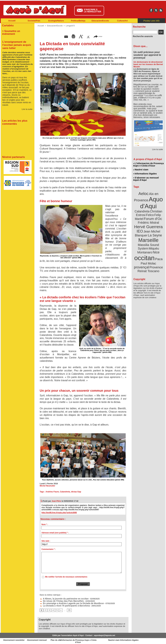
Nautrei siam (141, 169)
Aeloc (144, 192)
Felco (159, 208)
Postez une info (151, 21)
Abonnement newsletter (15, 639)
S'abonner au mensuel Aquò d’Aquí (146, 178)
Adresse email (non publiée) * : (55, 533)
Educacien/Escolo (100, 21)
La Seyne (154, 226)
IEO (141, 223)
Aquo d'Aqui (148, 200)
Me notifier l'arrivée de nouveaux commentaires (66, 577)
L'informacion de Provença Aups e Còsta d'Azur (148, 164)
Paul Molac (142, 248)
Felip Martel (144, 212)
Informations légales (145, 173)
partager (98, 36)
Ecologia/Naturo (56, 21)
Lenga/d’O (69, 26)
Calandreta (64, 492)
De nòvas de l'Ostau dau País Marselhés (59, 601)
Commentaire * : (49, 549)
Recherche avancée (142, 36)
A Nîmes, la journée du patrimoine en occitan (61, 598)
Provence (144, 252)
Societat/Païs (34, 21)
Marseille (143, 231)
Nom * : (45, 524)
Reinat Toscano (151, 253)
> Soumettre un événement (16, 31)
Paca (158, 244)
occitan (145, 243)
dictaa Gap (75, 492)
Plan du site (69, 639)
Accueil (12, 21)
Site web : (46, 541)
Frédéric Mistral (152, 215)
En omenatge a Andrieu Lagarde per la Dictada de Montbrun (68, 603)
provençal (155, 248)
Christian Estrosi (145, 208)
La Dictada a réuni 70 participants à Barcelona (62, 605)
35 (68, 609)
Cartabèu (7, 25)
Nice (155, 238)
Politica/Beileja (78, 21)
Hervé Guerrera (148, 219)
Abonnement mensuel (42, 639)
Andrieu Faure (52, 492)
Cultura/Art (122, 21)
